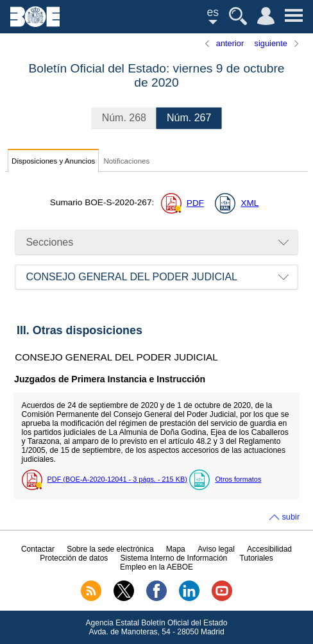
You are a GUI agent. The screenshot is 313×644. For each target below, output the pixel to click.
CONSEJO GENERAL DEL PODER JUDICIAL (131, 277)
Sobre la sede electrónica (110, 549)
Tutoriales (256, 558)
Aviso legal (216, 549)
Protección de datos (74, 558)
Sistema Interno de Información (174, 558)
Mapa (176, 549)
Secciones (49, 242)
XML (250, 203)
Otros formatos (238, 479)
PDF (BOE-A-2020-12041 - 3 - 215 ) (117, 479)
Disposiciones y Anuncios (53, 161)
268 (124, 118)
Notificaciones (126, 161)
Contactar (38, 549)
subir (291, 517)
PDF (195, 203)
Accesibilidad (269, 549)
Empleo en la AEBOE (156, 567)
